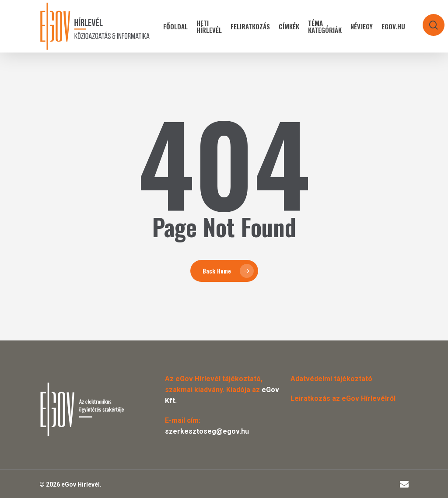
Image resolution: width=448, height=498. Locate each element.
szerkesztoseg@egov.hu (207, 431)
